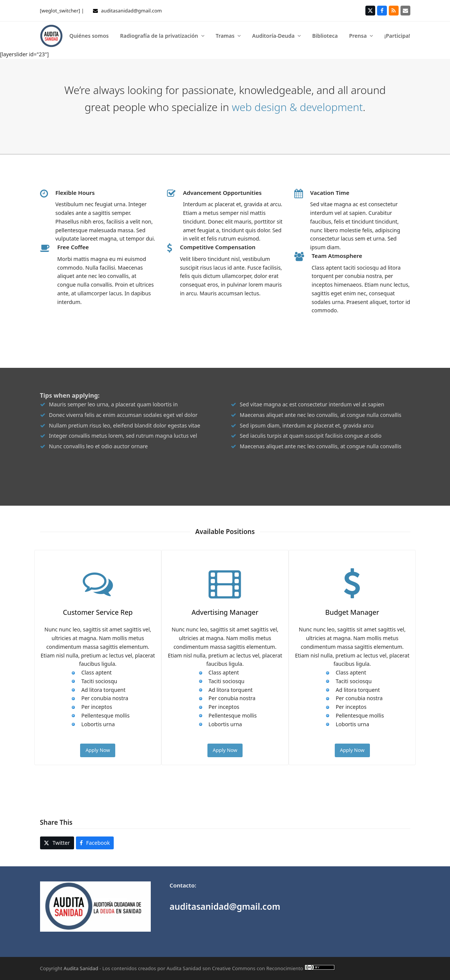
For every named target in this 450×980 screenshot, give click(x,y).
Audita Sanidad (81, 968)
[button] (57, 843)
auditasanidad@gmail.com (131, 11)
